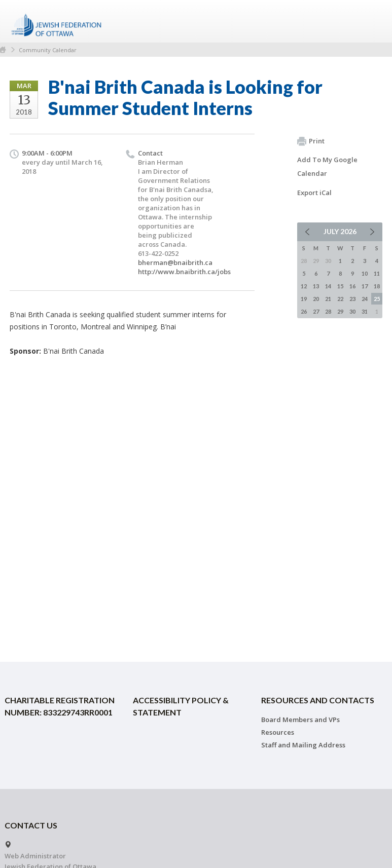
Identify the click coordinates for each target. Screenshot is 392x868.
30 (352, 311)
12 (304, 286)
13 (316, 286)
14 (328, 286)
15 (340, 286)
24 (365, 299)
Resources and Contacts (318, 700)
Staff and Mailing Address (303, 745)
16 (352, 286)
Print (311, 141)
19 (304, 299)
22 (340, 299)
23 (352, 299)
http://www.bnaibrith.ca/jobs (184, 272)
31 (365, 311)
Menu (371, 21)
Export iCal (314, 193)
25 (377, 299)
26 (304, 311)
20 (316, 299)
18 (377, 286)
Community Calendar (48, 50)
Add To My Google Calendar (327, 166)
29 (340, 311)
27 (316, 311)
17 (365, 286)
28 (328, 311)
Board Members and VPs (300, 720)
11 (377, 273)
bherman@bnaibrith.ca (175, 262)
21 (328, 299)
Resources (278, 732)
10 (365, 273)
